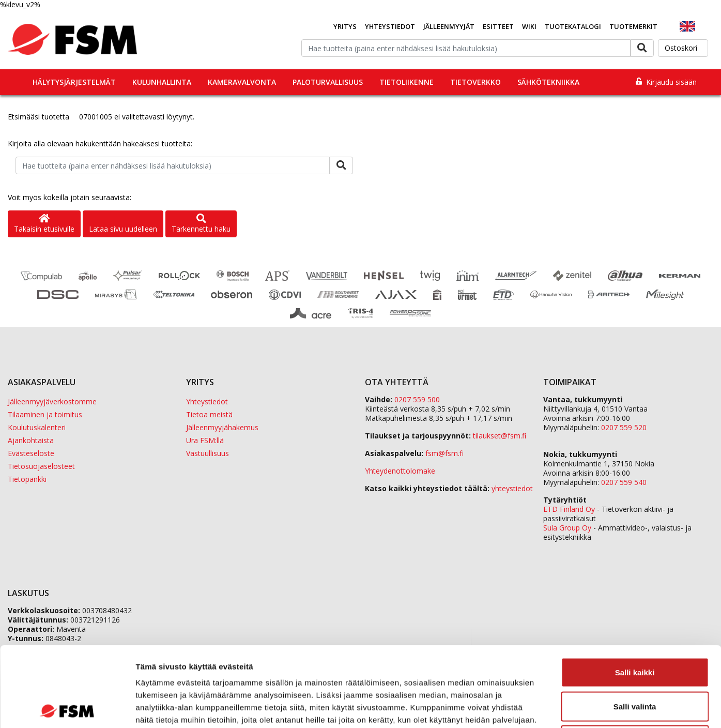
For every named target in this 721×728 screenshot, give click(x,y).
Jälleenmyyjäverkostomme (52, 401)
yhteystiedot (512, 488)
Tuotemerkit (633, 26)
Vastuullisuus (208, 453)
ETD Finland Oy (569, 509)
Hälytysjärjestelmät (74, 82)
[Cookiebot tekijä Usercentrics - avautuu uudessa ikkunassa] (67, 708)
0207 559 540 (624, 482)
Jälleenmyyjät (449, 26)
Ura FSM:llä (205, 440)
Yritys (345, 26)
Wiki (529, 26)
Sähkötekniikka (548, 82)
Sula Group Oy (567, 528)
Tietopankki (27, 479)
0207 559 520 (624, 427)
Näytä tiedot (553, 708)
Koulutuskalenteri (37, 427)
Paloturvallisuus (328, 82)
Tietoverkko (475, 82)
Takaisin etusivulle (44, 224)
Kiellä (635, 660)
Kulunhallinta (162, 82)
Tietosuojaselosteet (41, 466)
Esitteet (498, 26)
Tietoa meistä (209, 414)
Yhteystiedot (390, 26)
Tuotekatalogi (573, 26)
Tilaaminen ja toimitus (45, 414)
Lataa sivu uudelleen (123, 229)
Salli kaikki (635, 592)
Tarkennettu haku (201, 224)
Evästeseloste (31, 453)
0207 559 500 (417, 399)
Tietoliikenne (406, 82)
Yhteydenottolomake (400, 471)
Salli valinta (635, 626)
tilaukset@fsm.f (500, 436)
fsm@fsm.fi (444, 453)
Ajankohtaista (31, 440)
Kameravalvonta (242, 82)
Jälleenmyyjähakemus (222, 427)
